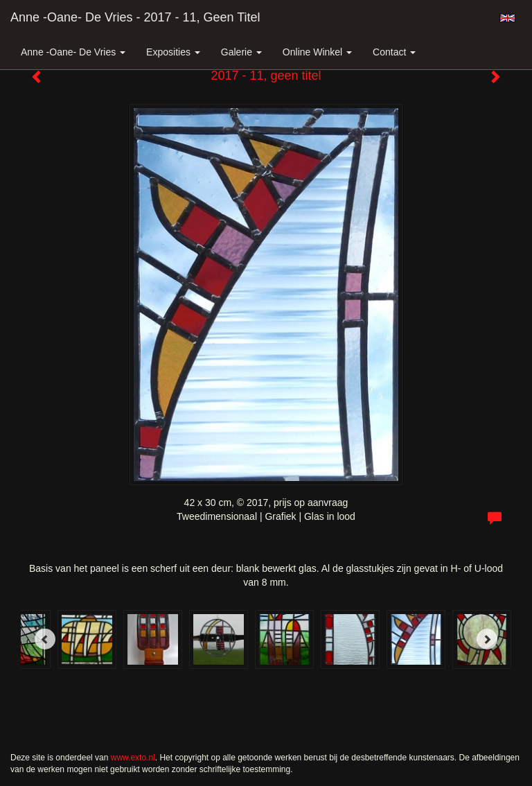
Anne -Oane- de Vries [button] (73, 52)
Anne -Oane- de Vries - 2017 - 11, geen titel (135, 17)
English (507, 18)
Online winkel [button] (317, 52)
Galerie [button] (241, 52)
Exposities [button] (173, 52)
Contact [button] (394, 52)
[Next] (487, 639)
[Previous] (45, 639)
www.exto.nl (133, 758)
